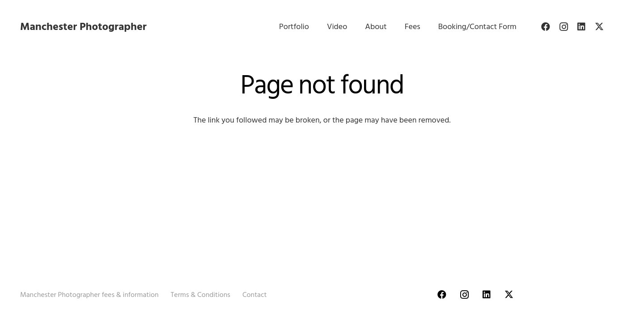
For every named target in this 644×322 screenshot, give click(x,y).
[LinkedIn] (581, 27)
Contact (254, 295)
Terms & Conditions (201, 295)
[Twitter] (599, 27)
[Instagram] (563, 27)
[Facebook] (546, 27)
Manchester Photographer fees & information (89, 295)
